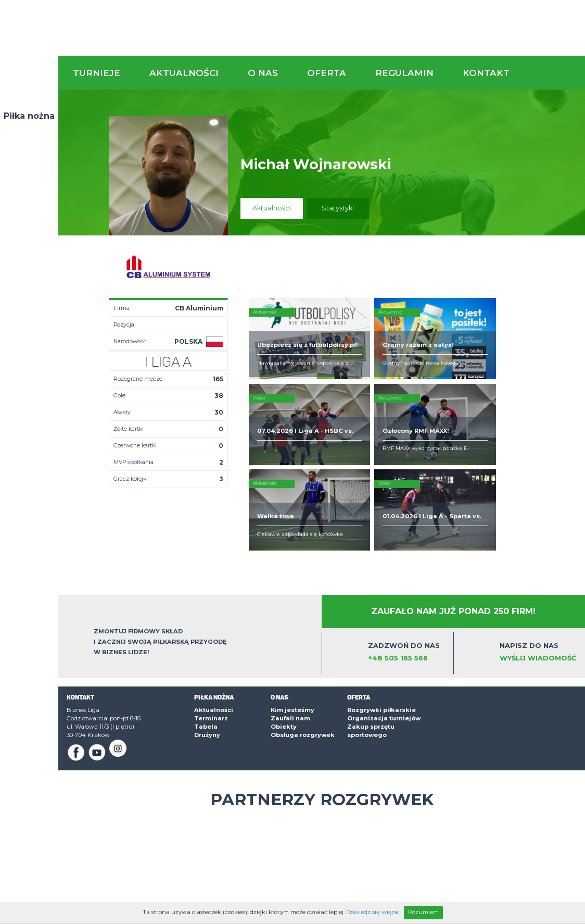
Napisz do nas (539, 588)
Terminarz (211, 653)
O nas (263, 73)
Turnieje (97, 73)
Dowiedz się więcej (373, 912)
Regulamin (404, 73)
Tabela (206, 661)
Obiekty (284, 661)
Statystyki (338, 208)
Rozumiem (423, 912)
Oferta (327, 73)
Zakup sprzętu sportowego (371, 666)
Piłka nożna (29, 116)
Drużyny (207, 670)
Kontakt (486, 73)
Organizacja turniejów (384, 653)
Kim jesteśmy (292, 645)
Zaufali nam (290, 653)
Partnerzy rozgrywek (322, 734)
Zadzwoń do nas (408, 588)
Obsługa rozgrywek (303, 670)
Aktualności (184, 73)
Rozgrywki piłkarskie (381, 645)
